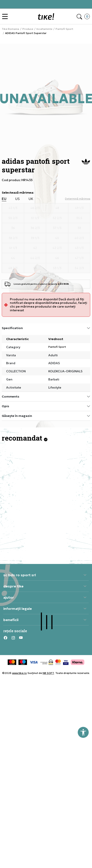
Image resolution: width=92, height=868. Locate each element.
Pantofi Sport (64, 29)
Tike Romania (10, 29)
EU (4, 199)
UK (31, 199)
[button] (6, 17)
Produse (28, 29)
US (17, 199)
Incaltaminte (44, 29)
